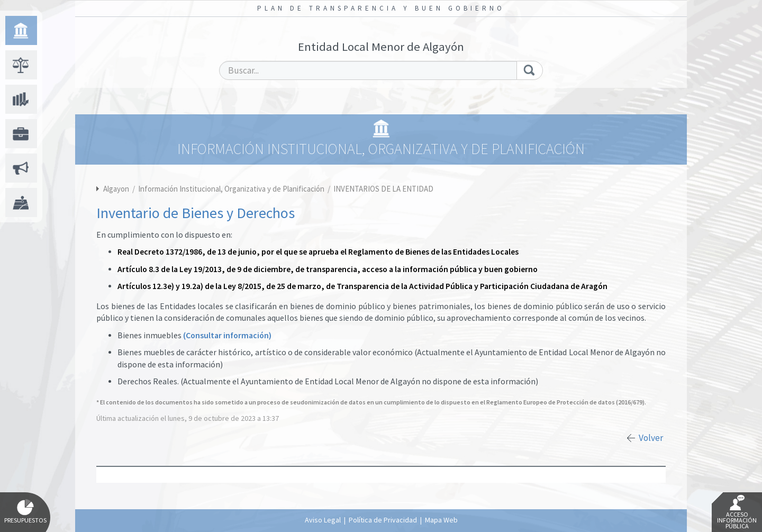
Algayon (116, 189)
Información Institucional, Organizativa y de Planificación (232, 189)
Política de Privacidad (383, 520)
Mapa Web (441, 520)
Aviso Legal (323, 520)
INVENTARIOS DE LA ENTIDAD (383, 189)
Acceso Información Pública (737, 512)
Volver (651, 438)
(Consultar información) (227, 335)
